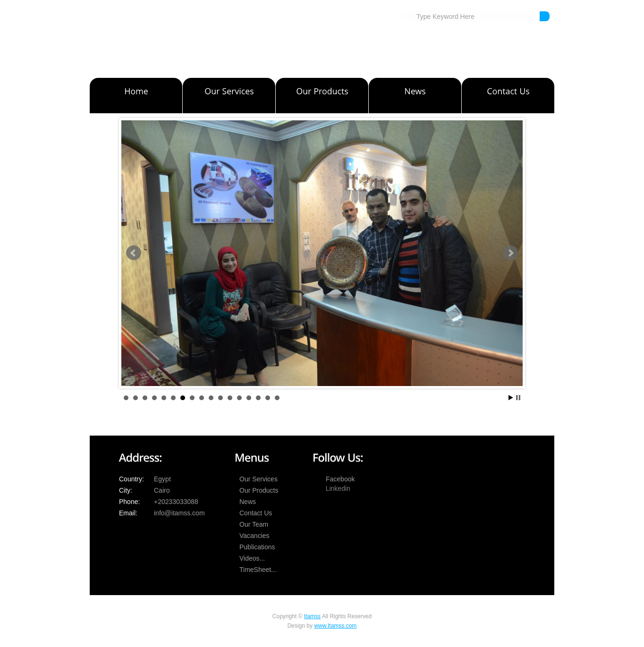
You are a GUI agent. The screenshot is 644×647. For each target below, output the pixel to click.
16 (268, 398)
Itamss (312, 616)
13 (239, 398)
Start (511, 398)
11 (220, 398)
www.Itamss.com (335, 626)
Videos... (252, 558)
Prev (134, 253)
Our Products (259, 490)
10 (211, 398)
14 (249, 398)
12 (230, 398)
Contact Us (256, 513)
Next (510, 253)
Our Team (254, 524)
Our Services (258, 479)
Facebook (340, 479)
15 (258, 398)
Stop (518, 398)
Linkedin (338, 488)
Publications (257, 547)
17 (277, 398)
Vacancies (254, 536)
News (248, 502)
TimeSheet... (258, 570)
